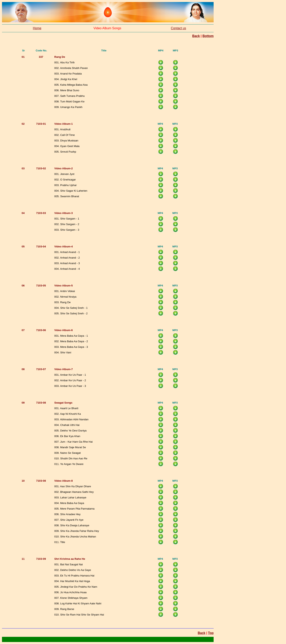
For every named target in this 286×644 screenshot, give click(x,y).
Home (37, 28)
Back (196, 36)
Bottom (208, 36)
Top (211, 633)
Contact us (178, 28)
